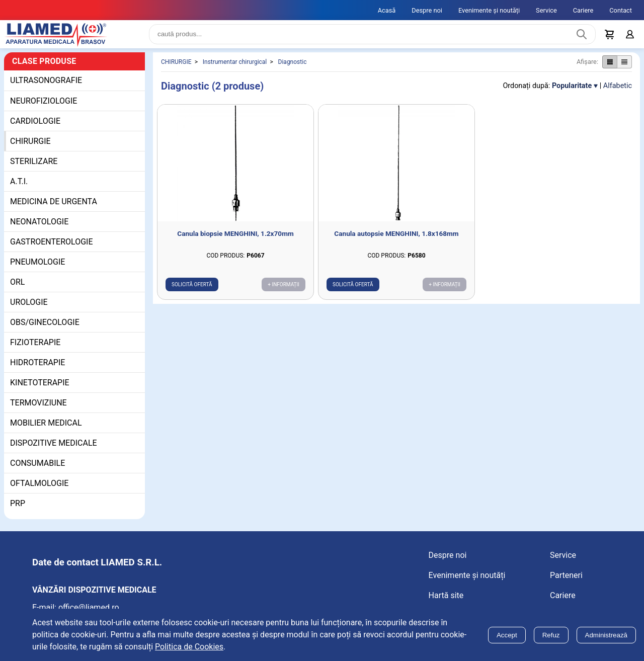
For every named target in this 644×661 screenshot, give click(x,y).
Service (546, 10)
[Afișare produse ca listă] (624, 70)
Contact (621, 10)
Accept (507, 635)
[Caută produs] (582, 38)
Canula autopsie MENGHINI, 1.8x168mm (396, 241)
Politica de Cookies (189, 647)
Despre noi (427, 10)
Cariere (583, 10)
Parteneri (566, 583)
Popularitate (572, 94)
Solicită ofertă (192, 293)
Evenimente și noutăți (489, 10)
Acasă (387, 10)
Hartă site (446, 603)
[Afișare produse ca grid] (610, 70)
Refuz (551, 635)
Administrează (606, 635)
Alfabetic (618, 94)
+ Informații (284, 293)
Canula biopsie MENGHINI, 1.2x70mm (235, 241)
